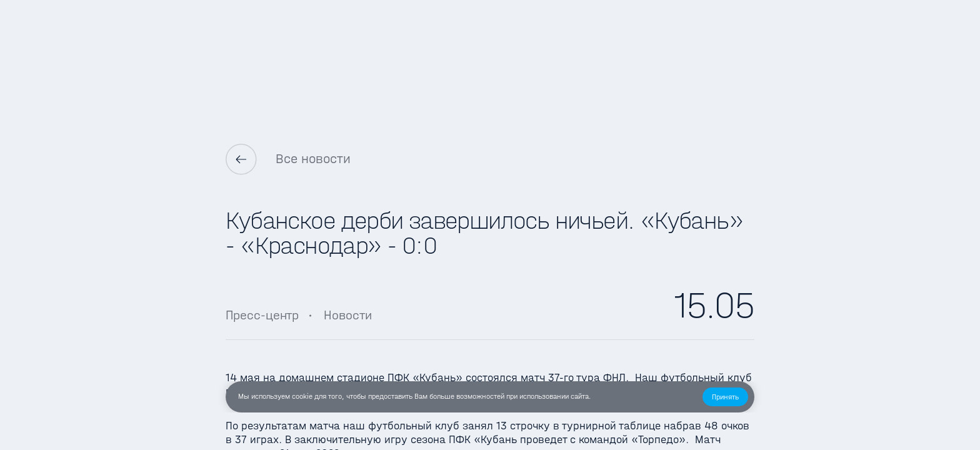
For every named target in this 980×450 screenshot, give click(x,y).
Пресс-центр (262, 315)
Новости (348, 315)
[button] (725, 397)
